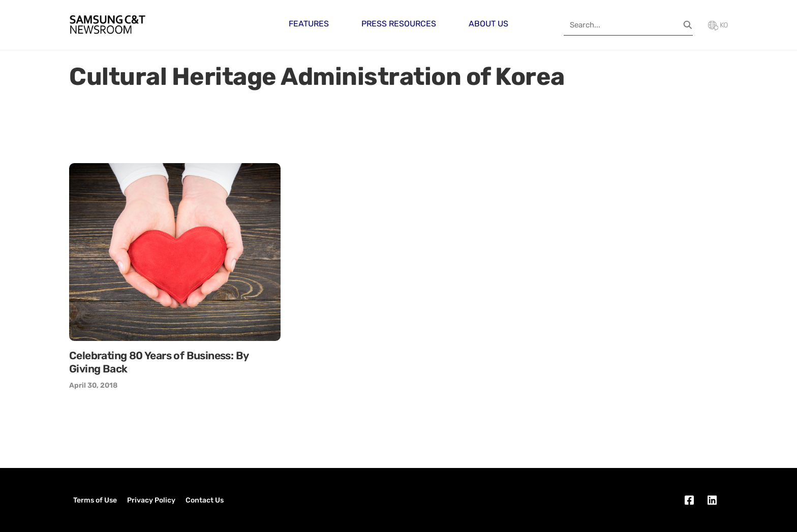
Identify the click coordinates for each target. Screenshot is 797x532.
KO (718, 25)
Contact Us (205, 500)
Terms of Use (95, 500)
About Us (488, 24)
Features (309, 24)
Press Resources (399, 24)
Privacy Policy (151, 500)
